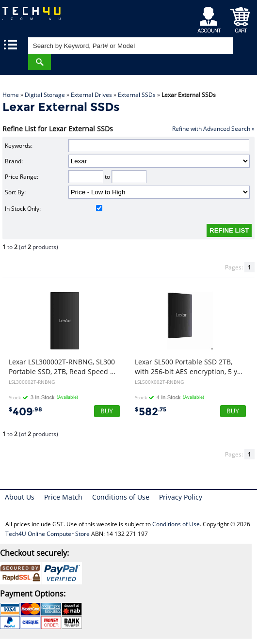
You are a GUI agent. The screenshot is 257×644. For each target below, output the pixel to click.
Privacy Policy (181, 497)
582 (151, 412)
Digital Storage (45, 95)
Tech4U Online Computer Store (48, 534)
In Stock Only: (54, 209)
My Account (211, 17)
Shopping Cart (240, 17)
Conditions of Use (121, 497)
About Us (20, 497)
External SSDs (137, 95)
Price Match (63, 497)
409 (25, 412)
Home (11, 95)
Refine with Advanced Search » (213, 129)
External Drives (91, 95)
